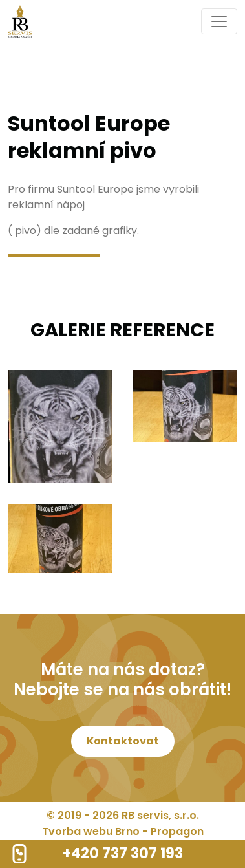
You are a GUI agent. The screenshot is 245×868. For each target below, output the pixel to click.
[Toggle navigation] (219, 21)
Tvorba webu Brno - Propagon (123, 831)
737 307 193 (143, 853)
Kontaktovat (123, 741)
